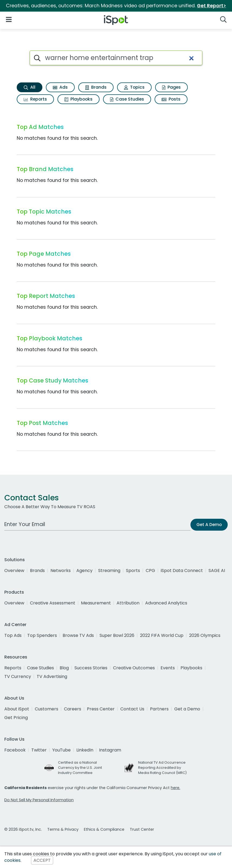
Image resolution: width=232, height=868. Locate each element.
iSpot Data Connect (182, 571)
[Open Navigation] (9, 19)
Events (168, 668)
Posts (171, 99)
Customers (47, 709)
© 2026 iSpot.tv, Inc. (23, 829)
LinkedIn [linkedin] (85, 750)
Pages (171, 87)
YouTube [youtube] (62, 750)
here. (175, 788)
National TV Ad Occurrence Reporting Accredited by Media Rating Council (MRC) (162, 768)
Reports (35, 99)
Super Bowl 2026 (117, 635)
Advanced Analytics (166, 603)
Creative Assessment (53, 603)
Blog (64, 668)
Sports (133, 571)
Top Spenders (42, 635)
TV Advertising (52, 676)
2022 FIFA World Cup (162, 635)
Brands (96, 87)
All (30, 87)
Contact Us (132, 709)
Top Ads (13, 635)
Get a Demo (187, 709)
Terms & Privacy (63, 829)
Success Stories (91, 668)
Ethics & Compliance (104, 829)
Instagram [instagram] (110, 750)
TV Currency (18, 676)
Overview (14, 571)
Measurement (96, 603)
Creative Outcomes (134, 668)
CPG (150, 571)
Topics (134, 87)
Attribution (128, 603)
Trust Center (142, 829)
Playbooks (79, 99)
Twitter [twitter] (39, 750)
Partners (159, 709)
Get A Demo (209, 525)
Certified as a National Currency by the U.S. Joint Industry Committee (80, 768)
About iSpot (17, 709)
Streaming (109, 571)
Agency (84, 571)
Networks (61, 571)
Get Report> (211, 6)
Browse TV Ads (78, 635)
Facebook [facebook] (15, 750)
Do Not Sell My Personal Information (39, 800)
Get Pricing (16, 718)
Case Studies (127, 99)
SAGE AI (217, 571)
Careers (73, 709)
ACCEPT (42, 860)
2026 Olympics (205, 635)
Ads (60, 87)
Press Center (101, 709)
